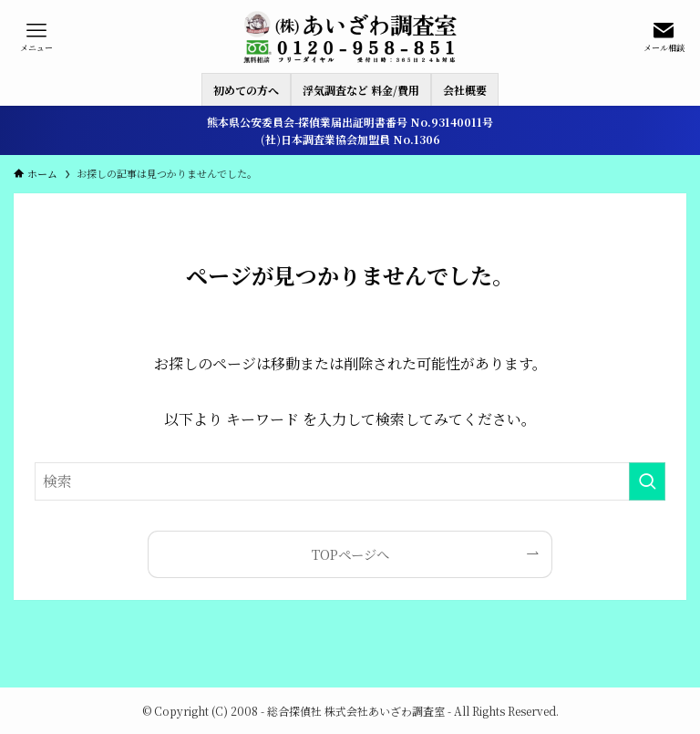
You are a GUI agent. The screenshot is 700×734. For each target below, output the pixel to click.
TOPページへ (350, 554)
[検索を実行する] (647, 481)
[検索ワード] (350, 481)
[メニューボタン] (36, 36)
